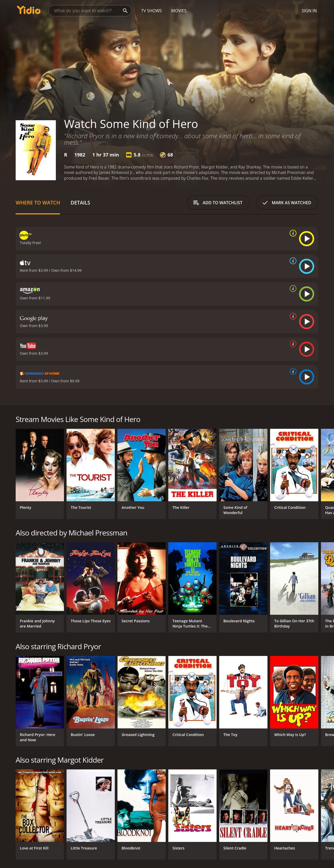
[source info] (292, 233)
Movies (179, 11)
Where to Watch (38, 203)
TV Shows (151, 11)
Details (80, 203)
